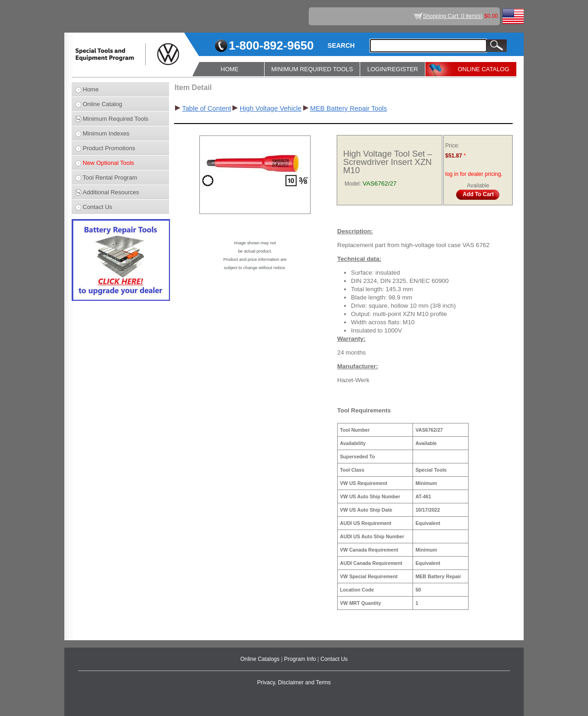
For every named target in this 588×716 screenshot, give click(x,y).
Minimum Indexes (106, 133)
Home (91, 89)
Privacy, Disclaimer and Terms (294, 682)
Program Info (301, 659)
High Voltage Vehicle (271, 108)
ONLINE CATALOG (483, 69)
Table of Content (206, 108)
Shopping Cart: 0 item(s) (453, 16)
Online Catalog (102, 104)
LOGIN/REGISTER (393, 69)
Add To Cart (478, 194)
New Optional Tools (108, 163)
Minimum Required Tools (116, 119)
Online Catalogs (261, 659)
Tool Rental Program (110, 178)
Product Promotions (109, 148)
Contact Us (97, 207)
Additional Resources (111, 192)
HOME (229, 69)
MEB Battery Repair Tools (349, 108)
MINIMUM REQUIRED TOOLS (312, 69)
